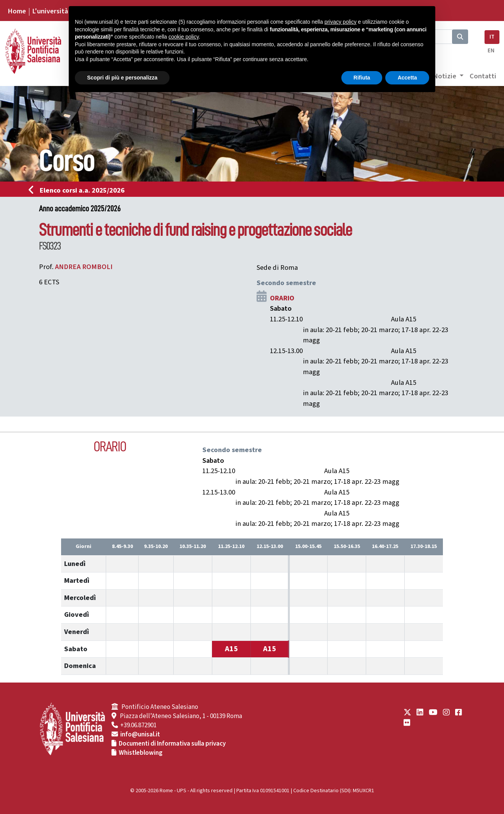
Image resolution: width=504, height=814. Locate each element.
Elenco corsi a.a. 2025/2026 (79, 190)
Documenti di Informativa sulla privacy (172, 744)
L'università (50, 11)
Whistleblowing (141, 753)
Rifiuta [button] (362, 78)
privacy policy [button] (341, 22)
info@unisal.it (140, 735)
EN (491, 51)
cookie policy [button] (183, 37)
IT (492, 37)
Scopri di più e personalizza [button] (122, 78)
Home (17, 11)
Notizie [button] (445, 76)
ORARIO (282, 298)
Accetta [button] (407, 78)
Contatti (483, 76)
